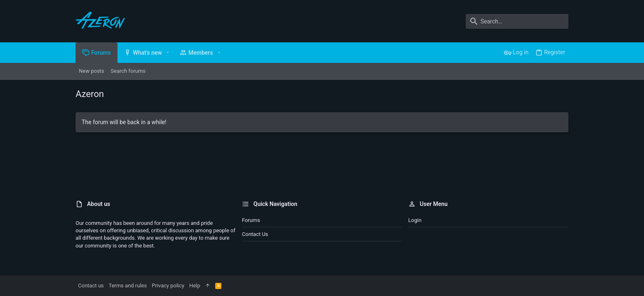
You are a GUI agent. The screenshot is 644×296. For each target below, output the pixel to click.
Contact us (255, 234)
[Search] (517, 21)
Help (195, 286)
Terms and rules (128, 286)
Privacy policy (168, 286)
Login (415, 220)
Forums (251, 220)
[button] (168, 53)
